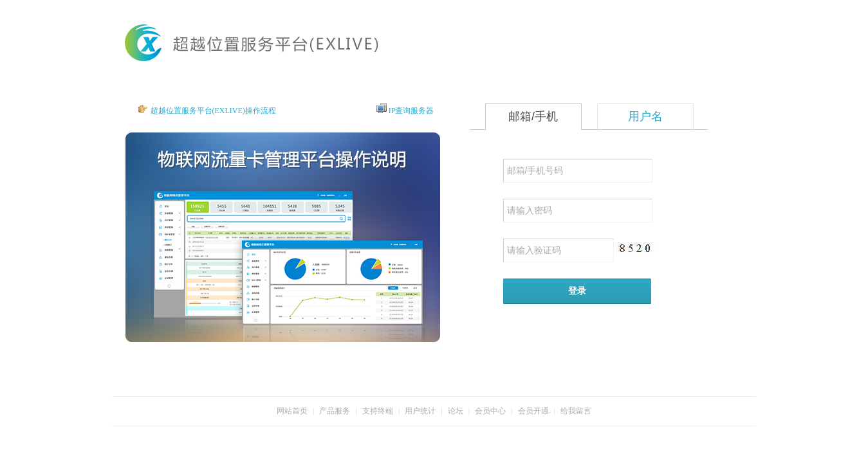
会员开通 (533, 411)
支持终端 (378, 411)
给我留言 (576, 411)
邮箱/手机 (533, 116)
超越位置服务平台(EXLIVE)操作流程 (213, 111)
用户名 (645, 116)
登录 (577, 291)
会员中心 (490, 411)
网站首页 (292, 411)
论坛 (456, 411)
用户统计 (420, 411)
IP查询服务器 (411, 111)
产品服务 (335, 411)
